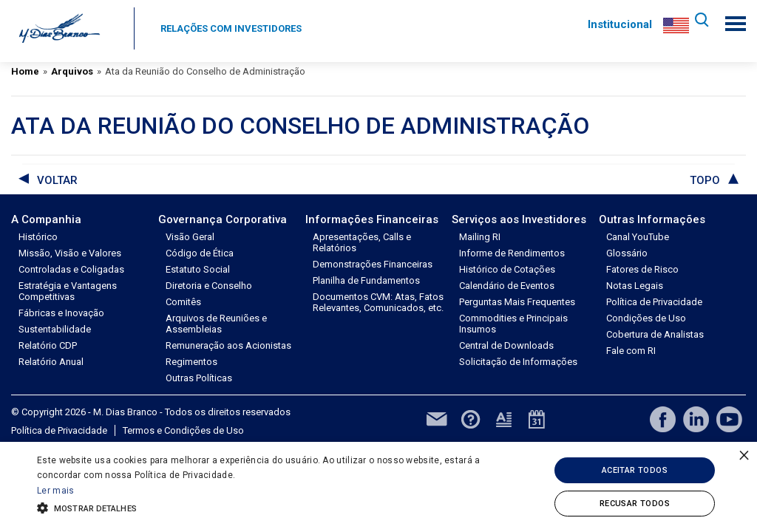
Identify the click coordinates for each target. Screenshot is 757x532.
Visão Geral (190, 237)
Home (25, 71)
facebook (663, 419)
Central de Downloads (506, 345)
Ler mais (55, 491)
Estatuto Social (198, 269)
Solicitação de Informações (518, 362)
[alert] (378, 487)
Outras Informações (652, 219)
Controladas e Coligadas (71, 269)
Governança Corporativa (223, 219)
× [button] (744, 455)
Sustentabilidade (55, 329)
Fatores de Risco (642, 269)
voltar (57, 180)
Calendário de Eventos (507, 286)
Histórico (38, 237)
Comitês (183, 302)
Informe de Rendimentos (512, 253)
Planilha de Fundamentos (366, 280)
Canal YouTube (638, 237)
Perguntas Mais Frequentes (517, 302)
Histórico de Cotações (507, 269)
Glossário (627, 253)
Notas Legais (635, 286)
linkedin (696, 419)
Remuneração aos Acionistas (228, 345)
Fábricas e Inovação (61, 313)
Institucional (616, 24)
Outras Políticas (199, 378)
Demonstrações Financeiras (373, 264)
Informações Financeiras (372, 219)
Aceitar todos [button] (635, 470)
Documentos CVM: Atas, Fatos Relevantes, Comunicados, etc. (378, 302)
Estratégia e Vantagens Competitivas (68, 291)
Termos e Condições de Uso (183, 430)
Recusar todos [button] (635, 504)
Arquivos (72, 71)
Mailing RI (480, 237)
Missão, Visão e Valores (70, 253)
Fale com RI (631, 351)
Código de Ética (200, 253)
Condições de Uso (646, 318)
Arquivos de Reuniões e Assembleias (216, 324)
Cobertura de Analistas (655, 334)
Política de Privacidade (654, 302)
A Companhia (46, 219)
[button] (259, 507)
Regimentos (191, 362)
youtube (729, 419)
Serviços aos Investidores (519, 219)
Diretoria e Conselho (209, 286)
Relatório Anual (51, 362)
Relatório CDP (48, 345)
